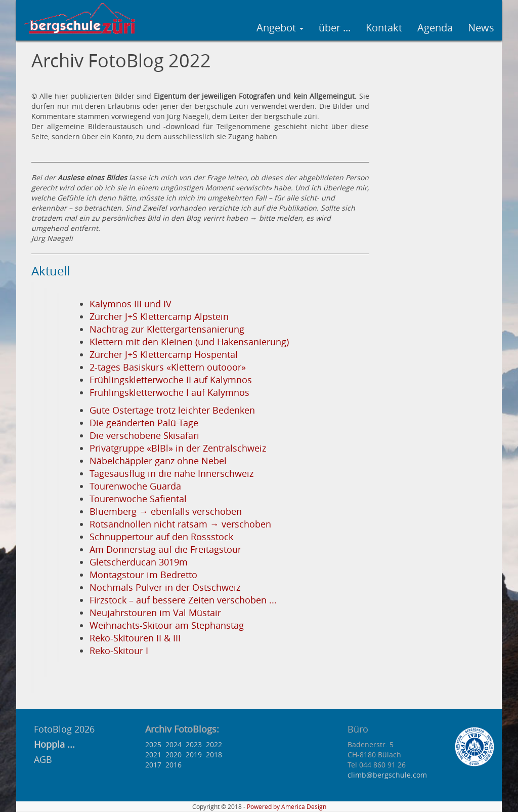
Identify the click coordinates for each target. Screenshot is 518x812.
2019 (194, 755)
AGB (43, 759)
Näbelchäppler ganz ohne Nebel (158, 461)
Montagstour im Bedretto (143, 575)
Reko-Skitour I (119, 651)
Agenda (435, 28)
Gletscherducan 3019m (139, 562)
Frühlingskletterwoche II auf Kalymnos (171, 380)
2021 (153, 755)
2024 (174, 744)
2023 (194, 744)
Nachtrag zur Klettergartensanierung (167, 329)
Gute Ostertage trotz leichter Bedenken (172, 410)
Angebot (280, 28)
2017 (153, 765)
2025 (153, 744)
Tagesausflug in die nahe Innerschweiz (171, 474)
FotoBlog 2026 (63, 729)
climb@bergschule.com (387, 775)
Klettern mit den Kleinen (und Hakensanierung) (189, 342)
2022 (214, 744)
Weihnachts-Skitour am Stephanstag (167, 625)
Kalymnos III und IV (131, 304)
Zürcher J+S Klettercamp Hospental (164, 355)
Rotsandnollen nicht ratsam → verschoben (180, 524)
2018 (214, 755)
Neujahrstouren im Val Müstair (155, 613)
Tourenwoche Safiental (138, 499)
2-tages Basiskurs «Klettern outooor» (168, 367)
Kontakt (384, 28)
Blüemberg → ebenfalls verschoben (166, 512)
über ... (335, 28)
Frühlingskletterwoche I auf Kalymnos (169, 393)
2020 (174, 755)
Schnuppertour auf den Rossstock (161, 537)
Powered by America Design (287, 807)
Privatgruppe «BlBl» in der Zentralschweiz (178, 448)
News (481, 28)
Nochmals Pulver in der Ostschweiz (165, 587)
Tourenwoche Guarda (135, 486)
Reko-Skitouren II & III (135, 638)
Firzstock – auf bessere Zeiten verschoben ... (183, 600)
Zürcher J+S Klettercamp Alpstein (159, 317)
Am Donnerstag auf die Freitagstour (165, 550)
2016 (174, 765)
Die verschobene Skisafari (144, 436)
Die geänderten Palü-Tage (144, 423)
